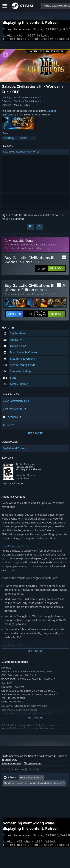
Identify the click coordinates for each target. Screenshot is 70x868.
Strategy (9, 140)
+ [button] (33, 140)
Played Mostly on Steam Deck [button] (41, 791)
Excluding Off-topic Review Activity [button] (25, 785)
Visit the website (15, 411)
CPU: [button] (36, 797)
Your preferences (33, 765)
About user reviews (11, 765)
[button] (35, 154)
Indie (23, 140)
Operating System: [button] (15, 797)
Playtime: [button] (9, 791)
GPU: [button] (50, 797)
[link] (36, 316)
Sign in (6, 217)
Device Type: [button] (11, 802)
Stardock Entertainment (28, 100)
